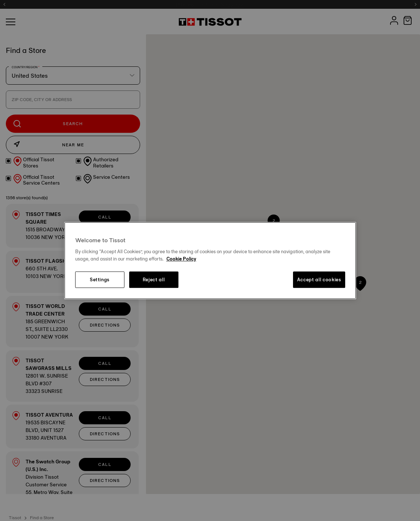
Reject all (154, 280)
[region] (210, 260)
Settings (100, 280)
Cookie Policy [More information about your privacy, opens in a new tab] (181, 259)
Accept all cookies (319, 280)
